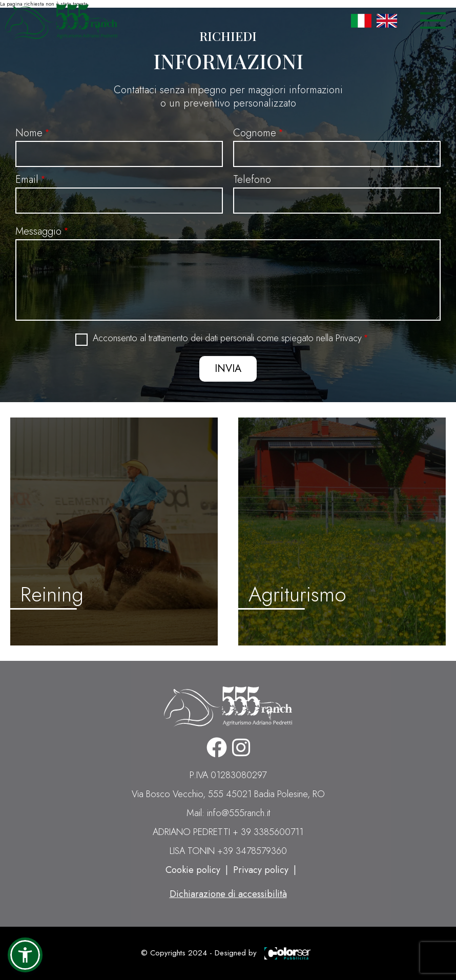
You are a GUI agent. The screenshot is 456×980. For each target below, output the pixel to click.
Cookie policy (193, 870)
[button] (25, 955)
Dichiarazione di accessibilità (228, 894)
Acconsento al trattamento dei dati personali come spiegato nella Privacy (227, 338)
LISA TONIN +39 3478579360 (228, 851)
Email (27, 180)
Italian (361, 20)
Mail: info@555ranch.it (228, 813)
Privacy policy (261, 870)
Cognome (255, 133)
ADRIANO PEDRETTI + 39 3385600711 (228, 832)
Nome (29, 133)
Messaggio (38, 231)
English (387, 20)
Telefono (252, 180)
